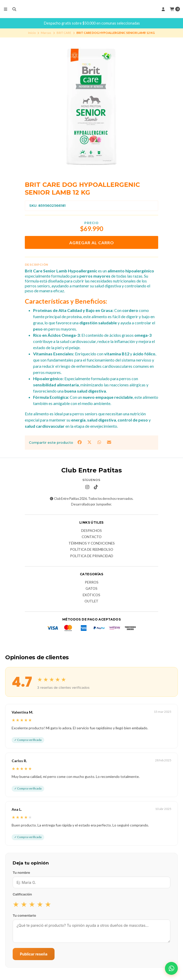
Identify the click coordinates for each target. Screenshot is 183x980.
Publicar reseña (34, 954)
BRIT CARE (64, 33)
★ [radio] (16, 904)
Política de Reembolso (92, 550)
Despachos (91, 531)
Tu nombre (21, 872)
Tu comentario (24, 915)
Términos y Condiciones (92, 543)
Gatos (91, 589)
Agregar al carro (92, 243)
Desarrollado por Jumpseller (91, 504)
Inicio (32, 33)
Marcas (46, 33)
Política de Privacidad (92, 556)
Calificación (22, 894)
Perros (92, 583)
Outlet (91, 601)
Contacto (92, 537)
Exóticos (91, 595)
